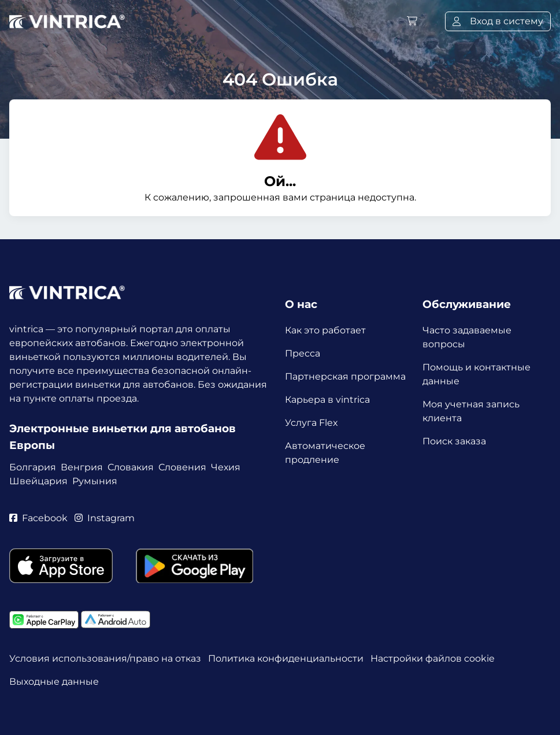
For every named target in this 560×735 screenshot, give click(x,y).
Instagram (105, 518)
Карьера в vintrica (327, 400)
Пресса (303, 353)
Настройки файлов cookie (433, 658)
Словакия (131, 467)
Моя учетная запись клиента (471, 411)
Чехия (226, 467)
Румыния (95, 481)
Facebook (38, 518)
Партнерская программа (345, 376)
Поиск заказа (454, 441)
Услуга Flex (311, 423)
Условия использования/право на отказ (105, 658)
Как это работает (325, 330)
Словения (182, 467)
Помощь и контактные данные (476, 374)
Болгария (33, 467)
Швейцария (38, 481)
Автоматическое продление (325, 453)
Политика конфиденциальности (286, 658)
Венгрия (82, 467)
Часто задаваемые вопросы (467, 337)
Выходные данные (54, 682)
